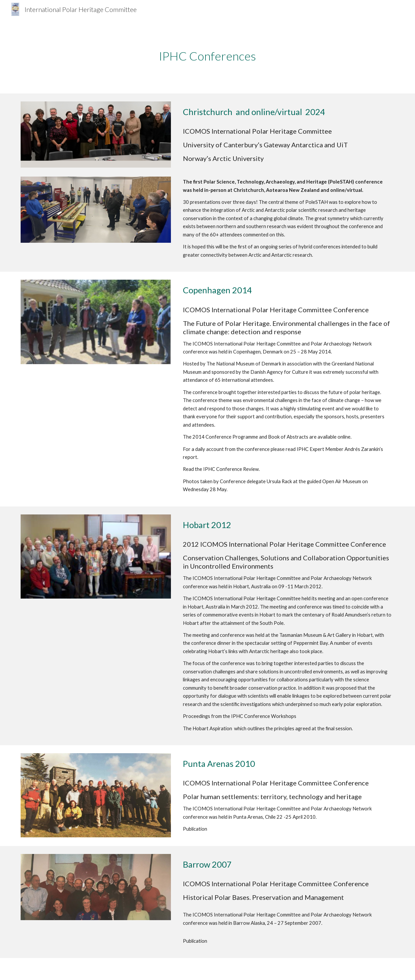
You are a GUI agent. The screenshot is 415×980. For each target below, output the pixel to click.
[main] (207, 56)
